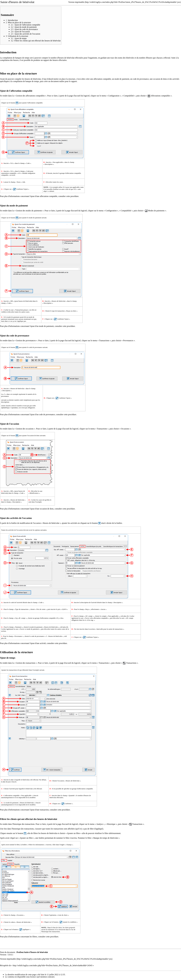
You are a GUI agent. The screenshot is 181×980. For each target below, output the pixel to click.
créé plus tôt (125, 616)
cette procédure (72, 196)
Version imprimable (76, 2)
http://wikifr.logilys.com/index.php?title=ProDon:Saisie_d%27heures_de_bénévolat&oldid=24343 (53, 965)
